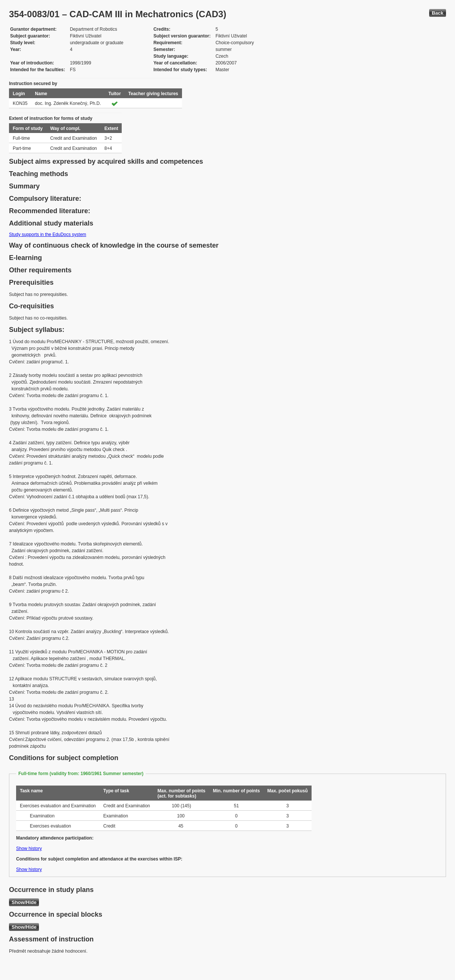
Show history (29, 849)
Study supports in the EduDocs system (48, 235)
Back (438, 13)
